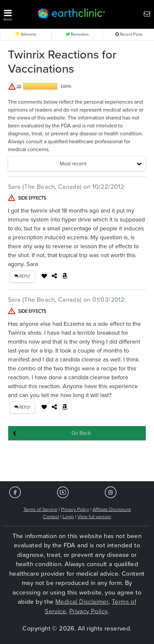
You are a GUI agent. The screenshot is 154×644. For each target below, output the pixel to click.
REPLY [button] (22, 276)
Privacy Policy (75, 509)
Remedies (77, 34)
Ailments (26, 34)
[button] (16, 14)
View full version (94, 517)
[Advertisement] (77, 461)
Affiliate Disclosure (112, 509)
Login (68, 517)
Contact (51, 517)
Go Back (81, 433)
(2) (15, 86)
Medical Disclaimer (82, 602)
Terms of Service (40, 509)
